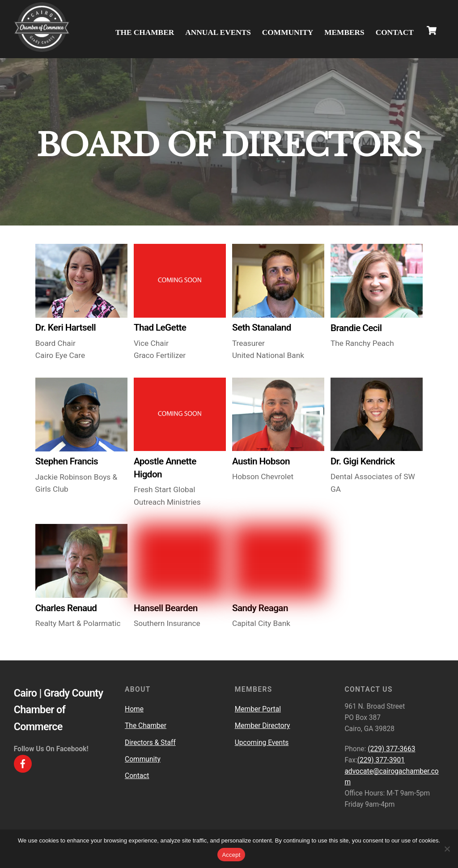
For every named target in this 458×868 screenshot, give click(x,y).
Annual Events (218, 32)
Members (344, 32)
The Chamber (145, 32)
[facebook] (23, 763)
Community (288, 32)
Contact (395, 32)
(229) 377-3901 (381, 760)
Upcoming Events (262, 743)
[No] (447, 849)
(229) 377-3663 (391, 749)
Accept (231, 855)
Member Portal (258, 709)
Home (134, 709)
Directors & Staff (150, 743)
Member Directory (263, 726)
